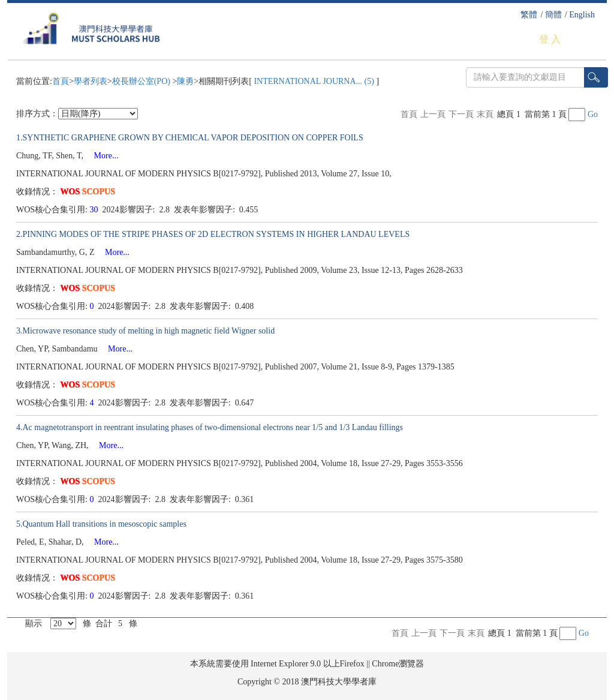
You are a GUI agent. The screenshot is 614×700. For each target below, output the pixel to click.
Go (593, 114)
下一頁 (461, 114)
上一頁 (433, 114)
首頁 (61, 81)
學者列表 (91, 81)
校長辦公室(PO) (142, 81)
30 (95, 210)
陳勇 (185, 81)
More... (102, 156)
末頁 (485, 114)
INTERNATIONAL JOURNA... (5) (314, 81)
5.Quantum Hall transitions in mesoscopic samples (101, 524)
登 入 (550, 39)
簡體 (553, 15)
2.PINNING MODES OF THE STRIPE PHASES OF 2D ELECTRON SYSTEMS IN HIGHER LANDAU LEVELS (213, 234)
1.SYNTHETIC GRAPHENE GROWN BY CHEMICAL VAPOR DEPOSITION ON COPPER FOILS (190, 138)
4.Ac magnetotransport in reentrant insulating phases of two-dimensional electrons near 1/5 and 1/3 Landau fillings (210, 427)
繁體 (529, 15)
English (582, 15)
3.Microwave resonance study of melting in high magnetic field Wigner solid (145, 331)
